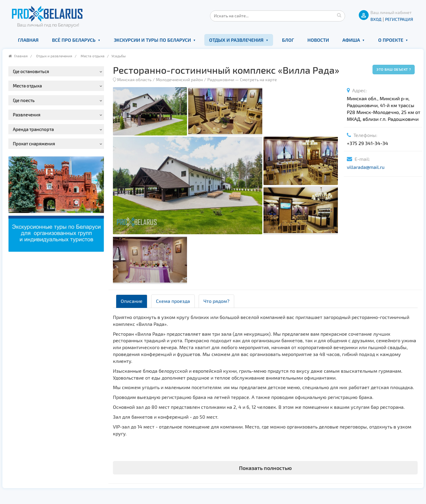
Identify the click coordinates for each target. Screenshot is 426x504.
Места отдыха (93, 56)
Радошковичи (221, 80)
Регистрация (399, 19)
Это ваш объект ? (394, 69)
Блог (288, 40)
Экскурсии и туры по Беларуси (152, 40)
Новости (318, 40)
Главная (28, 40)
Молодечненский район (179, 80)
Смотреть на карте (258, 80)
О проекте (391, 40)
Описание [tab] (132, 301)
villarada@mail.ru (366, 167)
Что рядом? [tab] (216, 301)
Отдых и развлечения (236, 40)
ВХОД (376, 19)
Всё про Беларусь (74, 40)
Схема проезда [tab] (173, 301)
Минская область (134, 80)
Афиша (351, 40)
